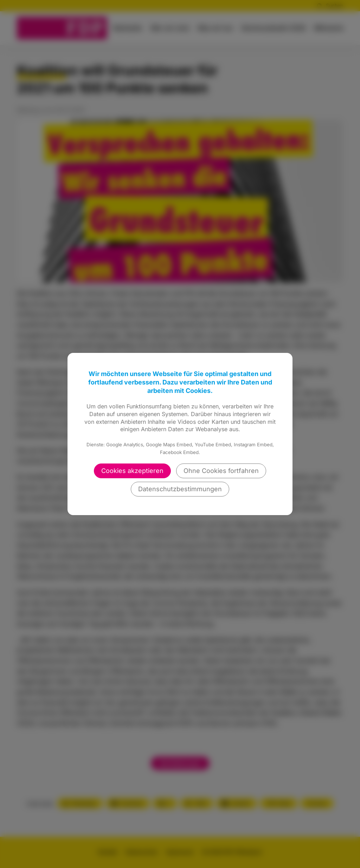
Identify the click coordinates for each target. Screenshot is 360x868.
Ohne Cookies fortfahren (221, 471)
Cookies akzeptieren (132, 471)
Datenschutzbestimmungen (180, 489)
